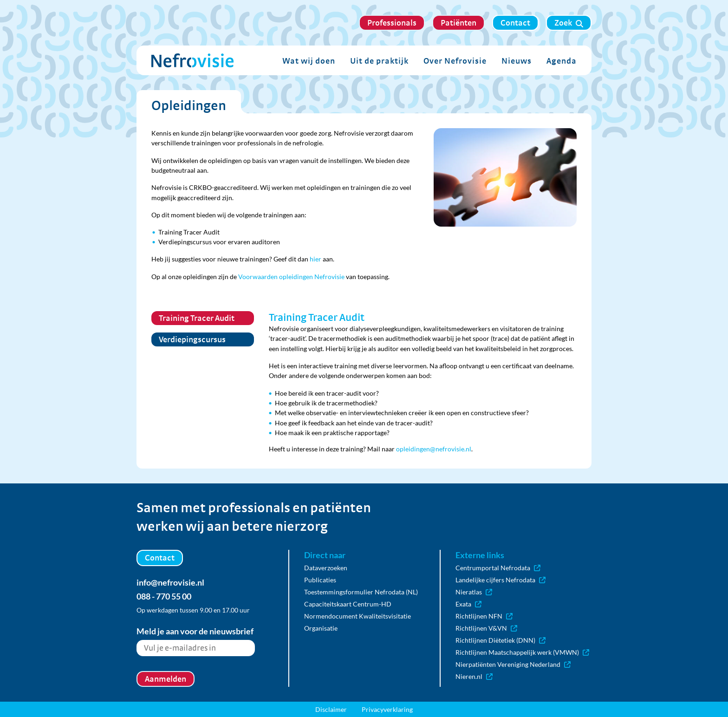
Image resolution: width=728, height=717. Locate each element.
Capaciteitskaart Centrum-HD (348, 604)
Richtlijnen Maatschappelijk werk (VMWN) (522, 652)
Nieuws (517, 61)
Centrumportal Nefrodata (498, 568)
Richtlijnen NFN (484, 616)
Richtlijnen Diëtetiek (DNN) (500, 640)
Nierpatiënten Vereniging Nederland (513, 664)
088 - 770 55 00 (164, 596)
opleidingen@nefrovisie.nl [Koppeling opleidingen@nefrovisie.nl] (434, 449)
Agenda (562, 61)
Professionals (392, 23)
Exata (468, 604)
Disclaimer (331, 709)
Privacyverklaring (387, 709)
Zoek (569, 23)
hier (315, 259)
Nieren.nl (474, 676)
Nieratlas (474, 592)
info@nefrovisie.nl (170, 582)
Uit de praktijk (379, 61)
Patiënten (458, 23)
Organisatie (321, 628)
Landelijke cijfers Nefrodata (500, 580)
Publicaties (320, 580)
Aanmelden (166, 679)
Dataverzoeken (326, 568)
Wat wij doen (309, 61)
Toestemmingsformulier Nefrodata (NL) (361, 592)
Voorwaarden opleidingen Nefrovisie (291, 277)
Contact (515, 23)
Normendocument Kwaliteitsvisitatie (357, 616)
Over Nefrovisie (455, 61)
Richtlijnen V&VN (486, 628)
